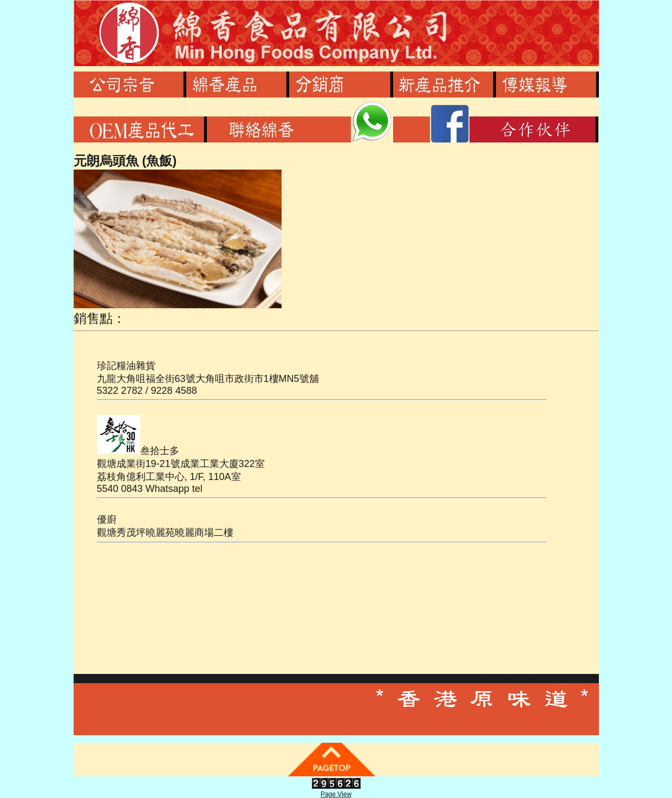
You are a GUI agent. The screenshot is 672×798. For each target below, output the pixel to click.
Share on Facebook (520, 678)
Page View (336, 794)
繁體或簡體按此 (576, 678)
